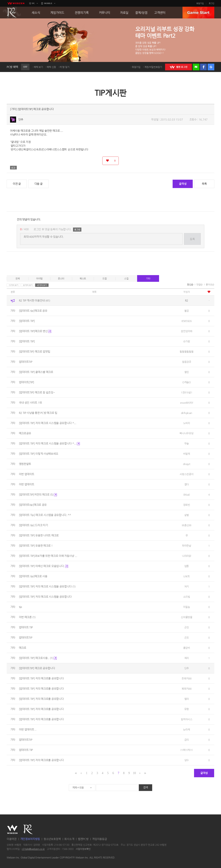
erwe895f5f (187, 403)
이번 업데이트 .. (28, 729)
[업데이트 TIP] (27, 321)
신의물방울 (187, 617)
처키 (187, 586)
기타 (148, 278)
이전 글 (17, 184)
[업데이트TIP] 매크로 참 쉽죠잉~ (37, 392)
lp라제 (187, 729)
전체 (17, 278)
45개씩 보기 (42, 285)
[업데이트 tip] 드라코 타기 (33, 525)
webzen (16, 3)
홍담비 (187, 648)
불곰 (187, 311)
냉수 (187, 760)
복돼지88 (187, 689)
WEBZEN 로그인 (178, 67)
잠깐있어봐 (187, 331)
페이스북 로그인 (203, 67)
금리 (187, 740)
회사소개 (69, 839)
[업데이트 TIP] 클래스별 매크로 (36, 372)
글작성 (183, 184)
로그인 (212, 3)
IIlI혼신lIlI (187, 525)
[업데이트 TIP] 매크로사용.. (38, 658)
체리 (187, 658)
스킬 (126, 278)
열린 (187, 372)
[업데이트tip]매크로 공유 (33, 505)
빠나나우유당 (187, 433)
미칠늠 (187, 607)
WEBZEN (12, 829)
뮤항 (187, 709)
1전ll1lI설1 (187, 392)
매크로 (23, 648)
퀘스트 (83, 278)
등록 (192, 239)
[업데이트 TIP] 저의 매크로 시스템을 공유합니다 (47, 586)
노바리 (187, 423)
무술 (187, 443)
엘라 (187, 699)
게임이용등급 (99, 839)
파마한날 (187, 546)
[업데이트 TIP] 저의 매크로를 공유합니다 (41, 678)
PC (33, 3)
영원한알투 (25, 464)
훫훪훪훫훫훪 (187, 352)
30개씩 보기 (28, 285)
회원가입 (200, 3)
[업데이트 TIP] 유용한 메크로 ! (36, 546)
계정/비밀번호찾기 (153, 67)
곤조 (187, 638)
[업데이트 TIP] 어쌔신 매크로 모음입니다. (44, 566)
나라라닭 (187, 556)
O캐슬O (187, 382)
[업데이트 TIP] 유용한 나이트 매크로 (39, 535)
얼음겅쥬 (187, 362)
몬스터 (61, 278)
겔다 (187, 484)
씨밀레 (187, 454)
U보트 (187, 576)
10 (134, 773)
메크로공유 (25, 433)
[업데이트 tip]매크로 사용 (33, 576)
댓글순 (200, 284)
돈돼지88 (187, 678)
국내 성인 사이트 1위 (30, 403)
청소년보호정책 (52, 839)
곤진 (187, 627)
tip (21, 607)
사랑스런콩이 (187, 474)
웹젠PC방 (83, 839)
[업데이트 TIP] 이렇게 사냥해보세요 (39, 454)
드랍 (105, 278)
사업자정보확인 (83, 849)
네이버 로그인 (196, 67)
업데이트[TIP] (27, 382)
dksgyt (187, 464)
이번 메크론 (27, 617)
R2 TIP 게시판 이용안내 (34, 300)
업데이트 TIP (26, 627)
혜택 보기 (38, 67)
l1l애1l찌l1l (187, 750)
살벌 (187, 515)
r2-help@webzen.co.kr (33, 849)
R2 (12, 13)
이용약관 (12, 839)
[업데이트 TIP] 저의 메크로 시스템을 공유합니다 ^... (48, 423)
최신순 (190, 284)
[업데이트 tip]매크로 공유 (33, 311)
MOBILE (48, 3)
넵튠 (187, 566)
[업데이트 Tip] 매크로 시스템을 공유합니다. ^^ (45, 515)
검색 (146, 787)
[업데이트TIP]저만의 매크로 (38, 495)
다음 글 (39, 184)
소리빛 (187, 597)
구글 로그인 (211, 67)
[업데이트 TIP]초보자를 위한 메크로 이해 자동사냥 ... (48, 556)
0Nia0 (187, 495)
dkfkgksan (187, 413)
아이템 (39, 278)
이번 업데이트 (27, 474)
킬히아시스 (187, 719)
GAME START (198, 13)
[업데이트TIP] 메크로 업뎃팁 (35, 352)
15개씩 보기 (13, 285)
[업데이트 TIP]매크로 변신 (35, 331)
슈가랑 (187, 341)
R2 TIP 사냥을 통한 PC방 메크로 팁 (38, 413)
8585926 (187, 321)
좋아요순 (210, 284)
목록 (204, 184)
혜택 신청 (51, 67)
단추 (21, 119)
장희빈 (187, 505)
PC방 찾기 (65, 67)
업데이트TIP (26, 362)
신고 (13, 168)
